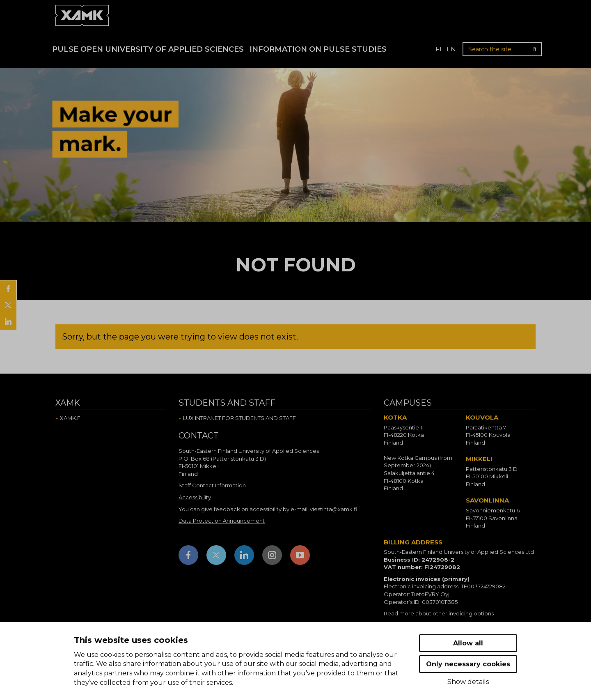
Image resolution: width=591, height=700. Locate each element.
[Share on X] (8, 305)
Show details (468, 682)
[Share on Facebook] (8, 289)
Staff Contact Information (212, 485)
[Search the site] (502, 49)
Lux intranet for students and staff (239, 418)
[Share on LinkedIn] (8, 321)
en (451, 49)
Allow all (468, 643)
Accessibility (195, 497)
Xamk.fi (71, 418)
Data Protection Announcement (222, 521)
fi (439, 49)
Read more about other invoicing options (439, 613)
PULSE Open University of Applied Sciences (148, 49)
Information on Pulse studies (318, 49)
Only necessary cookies (468, 664)
